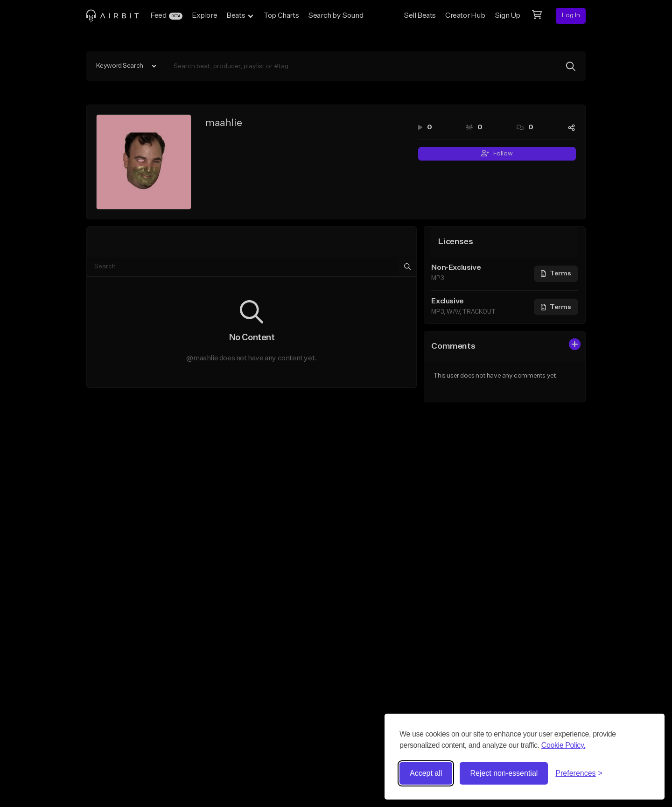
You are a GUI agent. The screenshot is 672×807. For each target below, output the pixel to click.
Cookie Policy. (563, 745)
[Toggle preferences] (579, 773)
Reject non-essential (504, 773)
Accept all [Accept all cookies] (426, 773)
